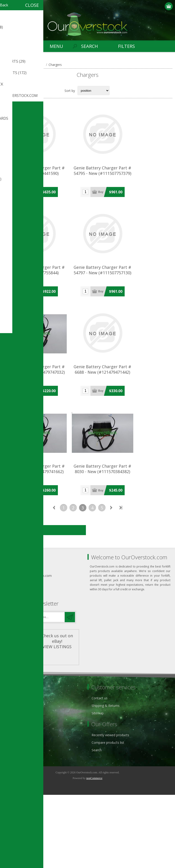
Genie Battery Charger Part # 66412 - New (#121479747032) (45, 426)
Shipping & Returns (106, 779)
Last (121, 581)
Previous (54, 581)
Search (97, 823)
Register (151, 6)
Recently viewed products (110, 808)
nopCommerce (94, 851)
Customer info (17, 808)
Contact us (100, 771)
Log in (160, 6)
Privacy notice (17, 771)
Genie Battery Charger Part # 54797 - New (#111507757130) (130, 308)
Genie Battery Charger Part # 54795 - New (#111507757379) (130, 190)
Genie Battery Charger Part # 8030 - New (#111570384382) (130, 544)
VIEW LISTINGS (57, 720)
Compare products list (108, 816)
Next (111, 581)
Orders (11, 823)
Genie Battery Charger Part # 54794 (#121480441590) (45, 190)
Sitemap (98, 786)
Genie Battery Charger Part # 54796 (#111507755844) (45, 308)
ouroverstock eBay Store (25, 779)
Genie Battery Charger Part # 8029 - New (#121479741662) (45, 544)
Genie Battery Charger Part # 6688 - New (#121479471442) (130, 426)
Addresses (14, 816)
